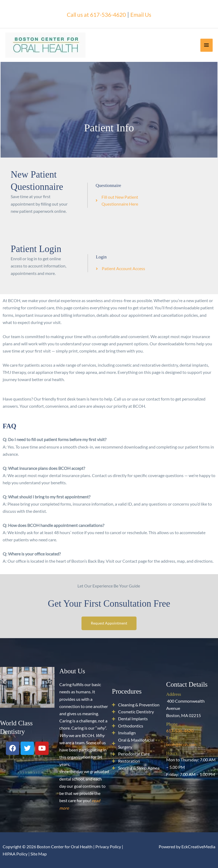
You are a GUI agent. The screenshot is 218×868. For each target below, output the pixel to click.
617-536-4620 (180, 731)
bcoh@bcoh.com (181, 744)
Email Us (145, 14)
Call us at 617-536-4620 (95, 14)
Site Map (39, 854)
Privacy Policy (108, 847)
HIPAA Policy (15, 854)
